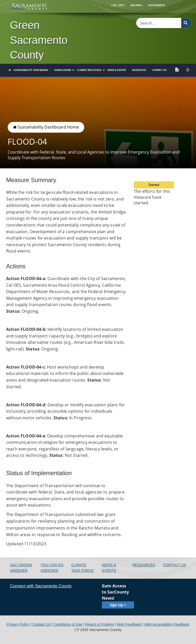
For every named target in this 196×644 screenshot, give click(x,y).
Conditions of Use (68, 624)
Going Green (63, 70)
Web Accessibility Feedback (167, 624)
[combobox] (159, 23)
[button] (186, 23)
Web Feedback (129, 624)
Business (136, 5)
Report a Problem (100, 624)
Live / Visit (118, 5)
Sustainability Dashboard (31, 70)
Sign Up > (118, 605)
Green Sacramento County (39, 40)
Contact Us (159, 70)
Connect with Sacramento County (41, 586)
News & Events (117, 70)
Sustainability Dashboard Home (46, 127)
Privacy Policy (18, 624)
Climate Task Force (89, 70)
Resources (139, 70)
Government (157, 5)
